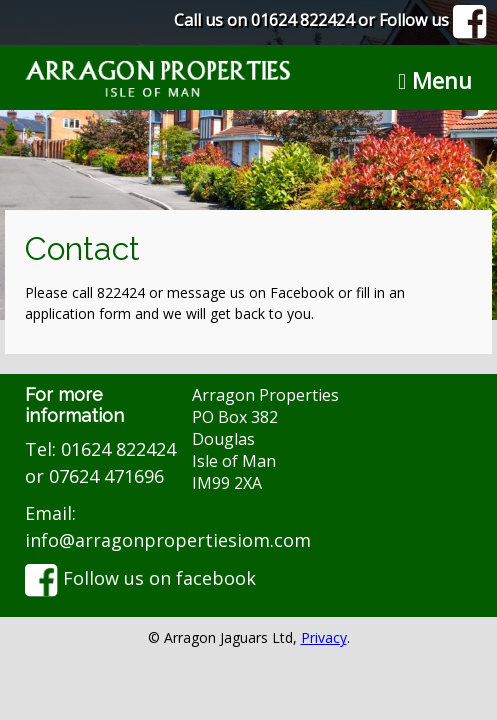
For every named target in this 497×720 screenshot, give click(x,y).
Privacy (324, 637)
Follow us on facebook (140, 578)
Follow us (433, 20)
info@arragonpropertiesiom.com (168, 540)
